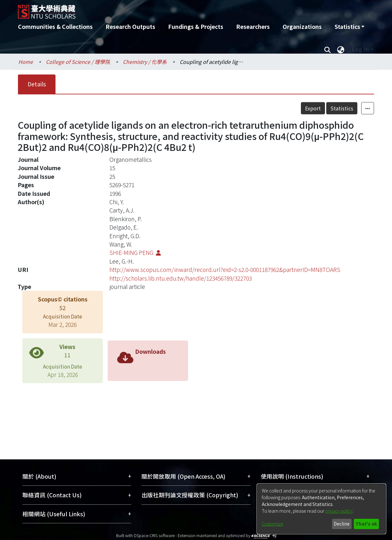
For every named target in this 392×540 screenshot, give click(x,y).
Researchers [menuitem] (253, 26)
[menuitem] (349, 27)
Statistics (342, 108)
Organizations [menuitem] (302, 26)
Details (37, 84)
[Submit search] (327, 49)
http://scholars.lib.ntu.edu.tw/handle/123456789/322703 (181, 278)
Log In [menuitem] (360, 49)
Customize (273, 524)
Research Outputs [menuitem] (130, 26)
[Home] (162, 9)
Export (313, 108)
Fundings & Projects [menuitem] (196, 26)
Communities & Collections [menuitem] (55, 26)
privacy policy (339, 511)
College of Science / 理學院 (78, 62)
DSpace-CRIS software (154, 535)
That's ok (366, 524)
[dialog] (321, 509)
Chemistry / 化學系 (145, 62)
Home (26, 62)
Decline (342, 524)
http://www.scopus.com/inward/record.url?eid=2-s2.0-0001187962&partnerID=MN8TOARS (225, 270)
